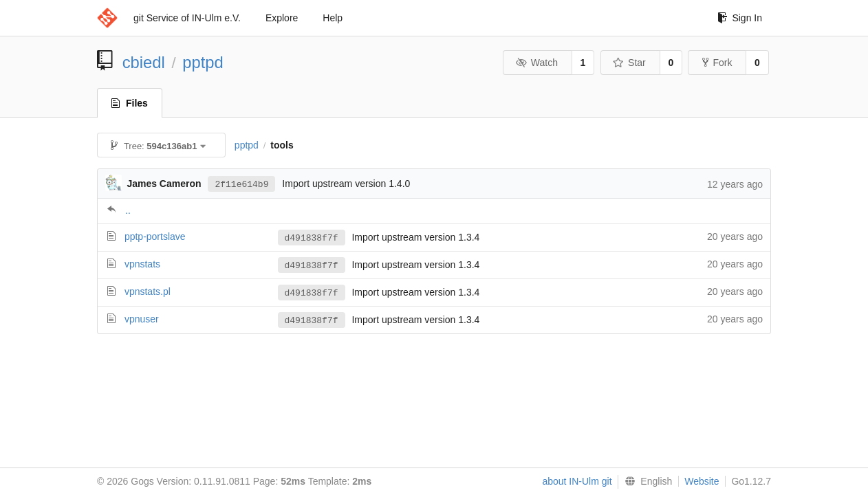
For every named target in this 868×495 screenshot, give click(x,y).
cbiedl (144, 62)
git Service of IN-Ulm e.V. (187, 18)
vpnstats (142, 264)
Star (629, 63)
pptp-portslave (155, 236)
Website (702, 481)
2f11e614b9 (241, 184)
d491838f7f (312, 238)
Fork (717, 63)
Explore (282, 18)
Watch (536, 63)
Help (333, 18)
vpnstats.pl (148, 291)
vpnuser (142, 319)
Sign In (740, 18)
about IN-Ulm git (577, 481)
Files (130, 103)
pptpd (203, 62)
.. (128, 210)
